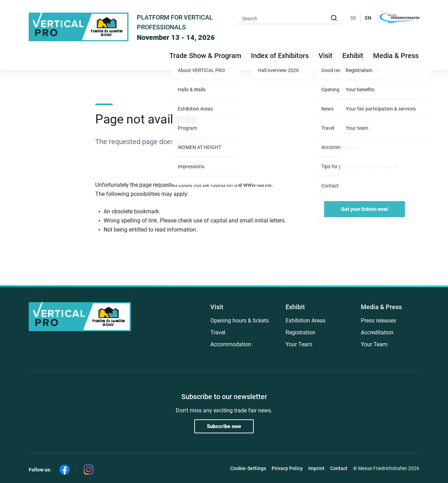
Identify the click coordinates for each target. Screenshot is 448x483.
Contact (339, 468)
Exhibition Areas (306, 321)
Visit (217, 307)
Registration (300, 332)
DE (353, 18)
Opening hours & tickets (240, 321)
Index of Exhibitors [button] (280, 56)
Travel (218, 332)
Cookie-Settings (248, 468)
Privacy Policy (287, 468)
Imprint (316, 468)
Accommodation (231, 344)
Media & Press (396, 56)
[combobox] (289, 18)
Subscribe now (224, 426)
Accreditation (377, 332)
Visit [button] (325, 56)
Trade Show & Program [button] (205, 56)
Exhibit (295, 307)
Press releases (379, 321)
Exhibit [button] (353, 56)
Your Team (299, 344)
